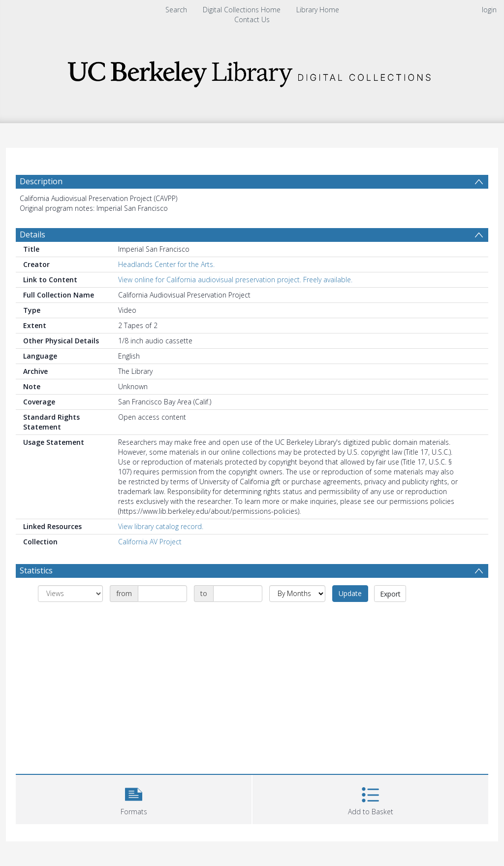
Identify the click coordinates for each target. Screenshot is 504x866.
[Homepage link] (252, 71)
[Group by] (70, 594)
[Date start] (162, 594)
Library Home (318, 10)
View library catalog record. (161, 526)
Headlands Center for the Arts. (166, 264)
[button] (134, 798)
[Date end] (238, 594)
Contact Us (252, 19)
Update (350, 593)
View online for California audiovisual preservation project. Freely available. (235, 280)
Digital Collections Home (242, 10)
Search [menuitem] (176, 10)
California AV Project (150, 542)
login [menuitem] (489, 10)
